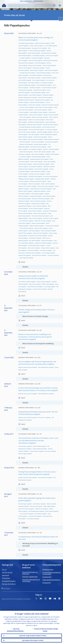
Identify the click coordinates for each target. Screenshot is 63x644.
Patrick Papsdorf (37, 449)
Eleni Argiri (31, 83)
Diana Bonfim (33, 95)
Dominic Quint (37, 213)
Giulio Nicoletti (37, 446)
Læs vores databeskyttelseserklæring (15, 630)
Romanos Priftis (23, 213)
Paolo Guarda (33, 506)
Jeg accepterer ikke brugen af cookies (33, 640)
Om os (4, 570)
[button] (60, 2)
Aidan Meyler (35, 194)
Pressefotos (6, 578)
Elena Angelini (36, 80)
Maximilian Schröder (40, 221)
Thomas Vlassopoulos (34, 51)
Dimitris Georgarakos (46, 134)
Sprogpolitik (47, 583)
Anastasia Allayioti (46, 78)
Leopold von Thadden (41, 243)
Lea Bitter (22, 58)
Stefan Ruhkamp (41, 73)
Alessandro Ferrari (23, 63)
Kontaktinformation (9, 581)
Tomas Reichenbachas (38, 216)
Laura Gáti (31, 134)
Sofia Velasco (33, 238)
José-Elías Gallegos (42, 132)
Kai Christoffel (48, 46)
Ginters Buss (32, 105)
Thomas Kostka (47, 65)
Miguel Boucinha (40, 100)
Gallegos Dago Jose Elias (37, 159)
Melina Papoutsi (37, 206)
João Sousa (48, 451)
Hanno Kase (47, 162)
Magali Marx (37, 191)
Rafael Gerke (31, 53)
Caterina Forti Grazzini (25, 132)
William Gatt (45, 284)
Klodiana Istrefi (50, 154)
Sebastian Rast (49, 70)
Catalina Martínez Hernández (38, 189)
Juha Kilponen (33, 167)
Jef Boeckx (45, 95)
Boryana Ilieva (32, 65)
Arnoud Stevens (24, 228)
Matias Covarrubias (37, 117)
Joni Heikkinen (33, 149)
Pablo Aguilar (31, 78)
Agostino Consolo (48, 115)
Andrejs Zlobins (45, 248)
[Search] (31, 5)
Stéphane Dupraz (32, 125)
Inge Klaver (46, 167)
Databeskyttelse (48, 570)
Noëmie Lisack (22, 68)
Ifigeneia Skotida (34, 226)
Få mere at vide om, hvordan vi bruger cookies (46, 630)
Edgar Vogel (47, 506)
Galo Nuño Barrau (46, 53)
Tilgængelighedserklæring (51, 580)
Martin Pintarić (32, 211)
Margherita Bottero (24, 100)
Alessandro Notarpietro (38, 199)
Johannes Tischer (38, 233)
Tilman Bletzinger (35, 93)
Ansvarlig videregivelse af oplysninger (31, 580)
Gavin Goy (38, 63)
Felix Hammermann (36, 147)
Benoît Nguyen (34, 70)
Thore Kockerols (39, 169)
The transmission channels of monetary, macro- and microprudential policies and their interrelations (38, 441)
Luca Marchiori (32, 516)
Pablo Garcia (32, 284)
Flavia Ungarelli (24, 258)
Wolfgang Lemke (40, 179)
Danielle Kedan (23, 164)
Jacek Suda (32, 231)
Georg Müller (33, 196)
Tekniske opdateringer (30, 577)
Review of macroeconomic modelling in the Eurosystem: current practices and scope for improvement (35, 337)
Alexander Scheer (48, 218)
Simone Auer (49, 56)
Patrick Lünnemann (43, 186)
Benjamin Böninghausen (25, 97)
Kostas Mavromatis (33, 287)
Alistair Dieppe (22, 504)
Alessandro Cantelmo (48, 105)
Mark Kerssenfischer (39, 164)
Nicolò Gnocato (38, 137)
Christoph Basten (46, 88)
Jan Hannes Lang (48, 176)
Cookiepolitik (47, 577)
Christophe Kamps (23, 43)
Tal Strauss (50, 255)
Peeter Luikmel (45, 184)
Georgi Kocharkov (23, 169)
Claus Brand (34, 58)
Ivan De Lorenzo (37, 289)
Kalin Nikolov (22, 199)
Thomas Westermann (34, 245)
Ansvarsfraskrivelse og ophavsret (30, 573)
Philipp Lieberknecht (35, 181)
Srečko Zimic (31, 248)
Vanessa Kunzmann (34, 174)
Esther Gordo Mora (24, 509)
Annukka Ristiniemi (25, 73)
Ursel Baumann (23, 90)
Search (54, 5)
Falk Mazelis (36, 68)
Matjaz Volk (44, 241)
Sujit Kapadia (22, 48)
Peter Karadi (34, 162)
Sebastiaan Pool (47, 211)
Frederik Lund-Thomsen (25, 186)
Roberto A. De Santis (34, 120)
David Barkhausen (42, 85)
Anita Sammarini (37, 255)
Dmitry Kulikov (49, 511)
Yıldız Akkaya (36, 56)
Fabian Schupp (36, 223)
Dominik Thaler (23, 233)
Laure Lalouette (24, 514)
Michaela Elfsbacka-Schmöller (28, 127)
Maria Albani (38, 514)
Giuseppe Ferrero (37, 48)
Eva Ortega (47, 287)
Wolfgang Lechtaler (24, 179)
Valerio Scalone (33, 218)
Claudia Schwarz (34, 451)
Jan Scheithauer (24, 221)
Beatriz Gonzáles (33, 139)
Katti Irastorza (35, 154)
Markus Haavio (38, 144)
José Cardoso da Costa (41, 107)
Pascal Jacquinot (43, 478)
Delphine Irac (39, 509)
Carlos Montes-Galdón (24, 282)
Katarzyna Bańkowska (24, 85)
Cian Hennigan (46, 253)
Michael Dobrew (48, 60)
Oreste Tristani (34, 46)
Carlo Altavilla (22, 80)
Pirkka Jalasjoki (36, 157)
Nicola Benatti (37, 90)
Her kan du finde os (9, 584)
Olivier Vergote (22, 454)
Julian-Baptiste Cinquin (36, 112)
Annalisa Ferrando (34, 130)
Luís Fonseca (49, 130)
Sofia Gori (22, 142)
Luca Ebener (43, 250)
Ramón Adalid (22, 56)
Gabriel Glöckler (23, 137)
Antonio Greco (35, 142)
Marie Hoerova (24, 152)
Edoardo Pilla (22, 255)
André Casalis (38, 110)
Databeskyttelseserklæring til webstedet (52, 573)
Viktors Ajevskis (41, 282)
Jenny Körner (42, 418)
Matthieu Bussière (40, 43)
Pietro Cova (23, 117)
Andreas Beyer (22, 446)
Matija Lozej (32, 184)
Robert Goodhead (49, 139)
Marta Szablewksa (46, 231)
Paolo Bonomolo (43, 97)
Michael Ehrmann (48, 125)
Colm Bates (32, 88)
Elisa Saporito (33, 75)
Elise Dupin (31, 250)
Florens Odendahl (35, 201)
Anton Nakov (46, 196)
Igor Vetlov (32, 241)
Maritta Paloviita (36, 204)
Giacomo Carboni (24, 107)
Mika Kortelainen (36, 171)
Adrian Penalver (33, 208)
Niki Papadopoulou (43, 367)
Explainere (6, 575)
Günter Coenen (33, 115)
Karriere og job (7, 572)
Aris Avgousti (44, 83)
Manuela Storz (39, 228)
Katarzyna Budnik (35, 102)
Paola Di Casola (33, 60)
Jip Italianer (23, 157)
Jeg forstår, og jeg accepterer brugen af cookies (33, 636)
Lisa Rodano (30, 519)
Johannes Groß (24, 144)
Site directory (7, 588)
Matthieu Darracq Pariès (25, 367)
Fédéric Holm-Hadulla (40, 152)
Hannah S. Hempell (48, 149)
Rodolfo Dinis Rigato (34, 122)
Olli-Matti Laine (33, 176)
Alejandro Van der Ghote (35, 236)
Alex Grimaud (49, 142)
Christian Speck (49, 226)
